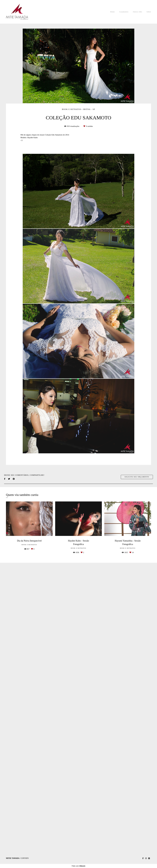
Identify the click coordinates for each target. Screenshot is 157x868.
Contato (25, 862)
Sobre (149, 12)
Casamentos (124, 12)
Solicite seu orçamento (137, 770)
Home (112, 12)
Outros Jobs (138, 12)
